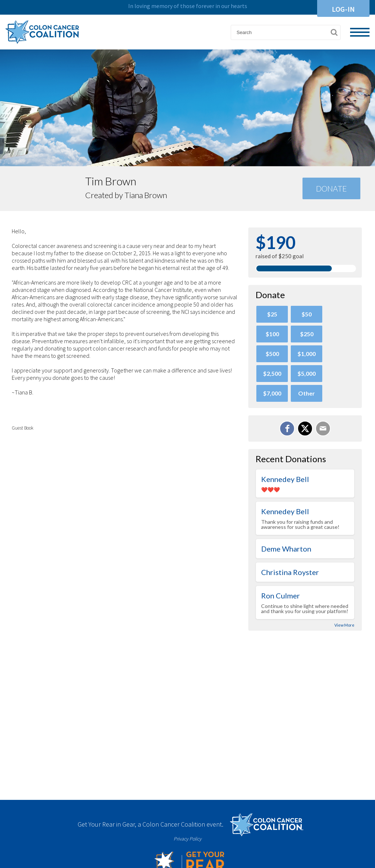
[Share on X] (305, 429)
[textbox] (286, 32)
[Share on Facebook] (287, 429)
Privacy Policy (187, 839)
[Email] (323, 429)
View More (344, 625)
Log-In (343, 9)
